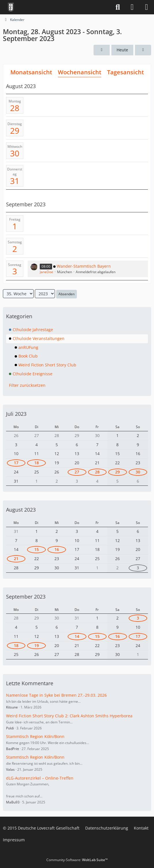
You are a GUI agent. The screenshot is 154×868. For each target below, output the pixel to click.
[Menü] (147, 7)
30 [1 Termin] (138, 472)
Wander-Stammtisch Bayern (84, 266)
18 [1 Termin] (37, 463)
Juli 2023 (16, 414)
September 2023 (26, 597)
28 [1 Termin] (97, 472)
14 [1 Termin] (77, 636)
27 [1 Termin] (77, 472)
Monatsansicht (31, 72)
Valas (10, 769)
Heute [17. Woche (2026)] (122, 50)
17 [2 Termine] (16, 463)
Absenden (66, 294)
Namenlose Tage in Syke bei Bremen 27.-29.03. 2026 (56, 695)
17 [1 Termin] (138, 636)
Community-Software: (77, 860)
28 (15, 108)
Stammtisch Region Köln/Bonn (35, 736)
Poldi (10, 728)
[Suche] (118, 7)
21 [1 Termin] (16, 559)
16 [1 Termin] (57, 549)
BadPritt (13, 749)
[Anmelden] (132, 7)
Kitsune (12, 707)
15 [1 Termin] (37, 549)
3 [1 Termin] (138, 568)
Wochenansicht (80, 72)
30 (15, 153)
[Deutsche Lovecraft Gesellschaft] (11, 7)
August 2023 (21, 510)
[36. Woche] (143, 50)
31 (15, 181)
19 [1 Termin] (37, 645)
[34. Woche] (102, 50)
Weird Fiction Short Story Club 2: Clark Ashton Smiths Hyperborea (69, 716)
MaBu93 (13, 802)
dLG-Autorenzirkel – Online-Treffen (40, 778)
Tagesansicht (126, 72)
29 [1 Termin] (117, 472)
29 (15, 131)
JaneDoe (46, 272)
